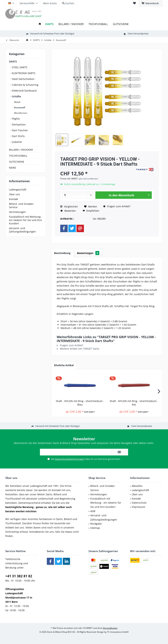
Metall (17, 102)
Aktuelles (137, 486)
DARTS (13, 61)
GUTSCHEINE (17, 162)
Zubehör (17, 142)
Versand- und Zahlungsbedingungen (22, 230)
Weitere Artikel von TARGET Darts (78, 349)
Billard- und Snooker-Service (22, 205)
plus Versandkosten (88, 179)
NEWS (13, 168)
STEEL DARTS (19, 67)
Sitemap (95, 528)
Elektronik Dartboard (24, 91)
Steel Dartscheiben (23, 79)
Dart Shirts (18, 136)
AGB (93, 511)
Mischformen (20, 113)
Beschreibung (62, 253)
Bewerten (68, 211)
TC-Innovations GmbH (118, 632)
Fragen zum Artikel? (117, 206)
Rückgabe (96, 524)
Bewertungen (88, 253)
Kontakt (14, 199)
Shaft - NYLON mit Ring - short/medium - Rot (134, 403)
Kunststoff (19, 108)
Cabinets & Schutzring (25, 85)
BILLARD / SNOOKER (21, 150)
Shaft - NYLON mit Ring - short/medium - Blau (80, 403)
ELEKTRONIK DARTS (23, 73)
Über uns (14, 194)
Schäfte (16, 96)
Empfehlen (91, 211)
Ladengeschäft (18, 190)
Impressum (138, 507)
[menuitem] (151, 3)
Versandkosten (110, 628)
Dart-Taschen (20, 130)
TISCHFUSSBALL (18, 156)
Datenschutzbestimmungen (69, 459)
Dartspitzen (19, 124)
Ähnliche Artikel (64, 365)
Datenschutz (139, 503)
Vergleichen (69, 206)
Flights (16, 119)
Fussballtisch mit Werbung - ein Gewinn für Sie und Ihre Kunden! (26, 220)
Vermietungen (17, 212)
